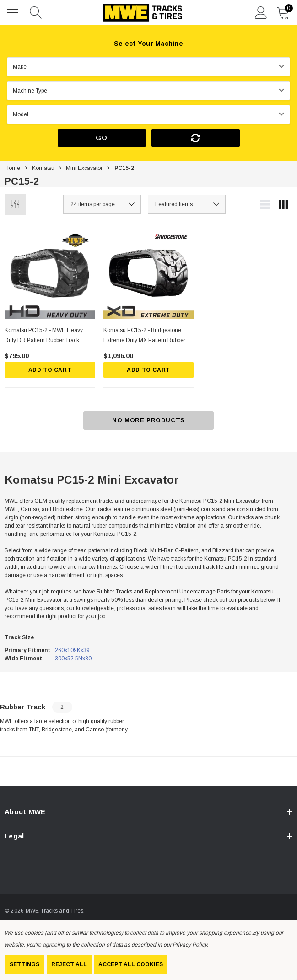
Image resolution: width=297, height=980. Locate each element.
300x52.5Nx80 (73, 659)
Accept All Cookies (131, 964)
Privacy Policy (189, 945)
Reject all (69, 964)
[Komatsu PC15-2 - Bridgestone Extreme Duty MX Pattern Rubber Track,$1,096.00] (149, 274)
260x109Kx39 (72, 650)
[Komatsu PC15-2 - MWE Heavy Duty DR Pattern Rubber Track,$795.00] (50, 274)
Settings (24, 964)
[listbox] (187, 204)
